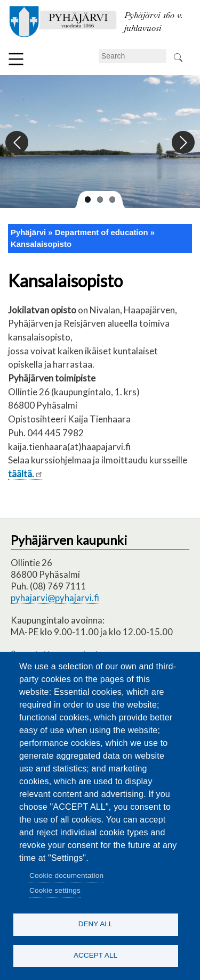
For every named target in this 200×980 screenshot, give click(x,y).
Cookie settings (55, 890)
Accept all (95, 955)
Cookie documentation (66, 875)
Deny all (96, 924)
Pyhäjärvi (28, 232)
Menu (16, 59)
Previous (17, 143)
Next (183, 143)
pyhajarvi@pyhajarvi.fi (55, 598)
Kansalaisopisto (41, 244)
